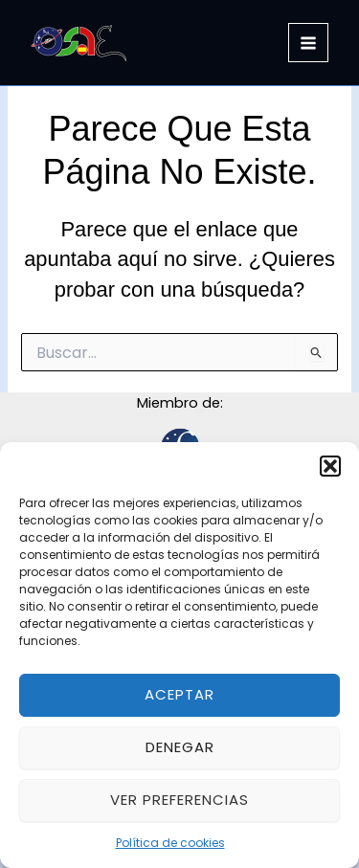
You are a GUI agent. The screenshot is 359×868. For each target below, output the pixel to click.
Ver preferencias (179, 800)
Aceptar (179, 694)
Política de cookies (170, 843)
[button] (330, 466)
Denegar (180, 747)
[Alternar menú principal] (308, 43)
